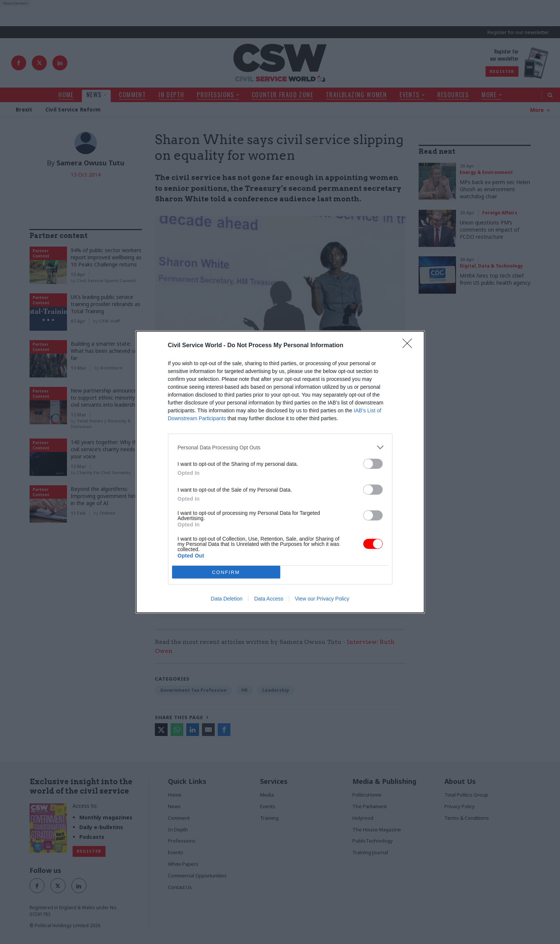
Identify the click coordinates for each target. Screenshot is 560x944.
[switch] (373, 464)
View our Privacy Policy (322, 599)
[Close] (410, 346)
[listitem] (280, 447)
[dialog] (280, 472)
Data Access (269, 599)
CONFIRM (226, 572)
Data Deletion (227, 599)
